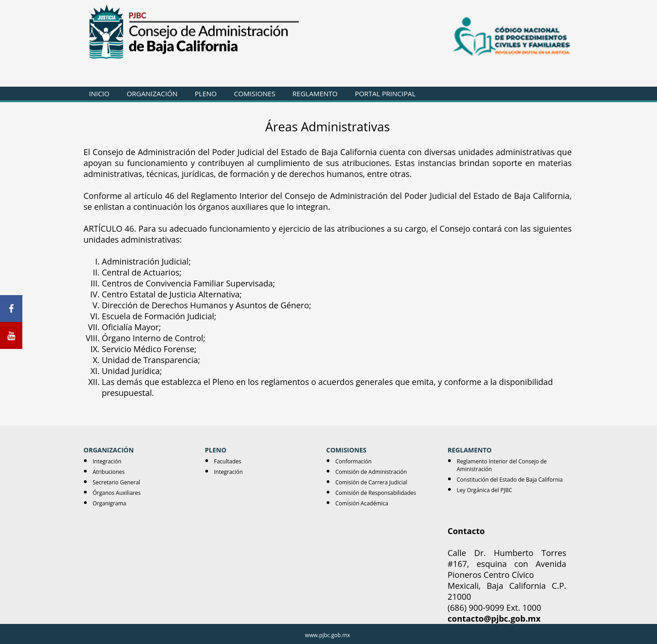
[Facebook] (11, 309)
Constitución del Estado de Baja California (510, 480)
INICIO (99, 93)
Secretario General (116, 482)
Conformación (353, 461)
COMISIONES (255, 93)
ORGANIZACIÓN (152, 93)
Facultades (228, 461)
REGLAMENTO (315, 93)
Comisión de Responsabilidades (376, 493)
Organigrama (109, 503)
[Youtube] (11, 335)
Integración (107, 461)
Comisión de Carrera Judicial (371, 482)
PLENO (206, 93)
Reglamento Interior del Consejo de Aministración (502, 465)
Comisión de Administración (371, 472)
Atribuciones (109, 472)
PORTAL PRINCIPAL (385, 93)
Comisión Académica (362, 503)
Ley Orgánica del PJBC (484, 490)
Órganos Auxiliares (117, 493)
